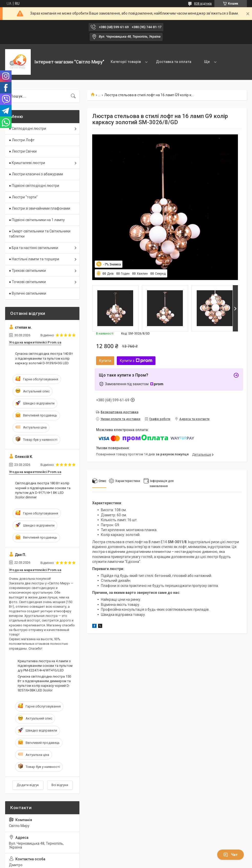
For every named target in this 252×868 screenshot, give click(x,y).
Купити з (136, 361)
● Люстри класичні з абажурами (36, 174)
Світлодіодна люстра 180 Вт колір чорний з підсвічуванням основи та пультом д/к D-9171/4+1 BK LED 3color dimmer (43, 490)
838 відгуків (203, 4)
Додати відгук (28, 785)
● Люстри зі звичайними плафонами (40, 208)
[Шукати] (73, 96)
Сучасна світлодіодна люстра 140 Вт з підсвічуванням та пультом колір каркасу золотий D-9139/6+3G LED (44, 358)
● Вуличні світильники (28, 293)
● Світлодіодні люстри (28, 128)
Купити (105, 361)
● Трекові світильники (27, 271)
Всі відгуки (60, 785)
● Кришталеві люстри (27, 163)
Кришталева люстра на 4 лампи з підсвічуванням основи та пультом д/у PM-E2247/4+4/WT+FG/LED (45, 666)
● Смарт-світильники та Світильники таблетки (40, 234)
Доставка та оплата (174, 62)
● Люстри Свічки (23, 151)
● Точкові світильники (27, 282)
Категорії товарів (126, 62)
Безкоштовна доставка (119, 412)
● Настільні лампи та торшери (34, 259)
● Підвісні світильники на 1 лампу (37, 220)
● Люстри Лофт (22, 140)
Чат (230, 855)
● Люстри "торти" (23, 197)
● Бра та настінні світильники (34, 248)
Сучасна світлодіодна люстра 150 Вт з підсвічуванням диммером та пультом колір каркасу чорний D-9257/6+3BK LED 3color (44, 683)
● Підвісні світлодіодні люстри (34, 186)
